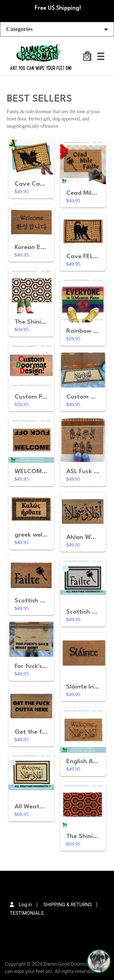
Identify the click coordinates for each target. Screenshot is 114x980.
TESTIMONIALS (27, 913)
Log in (25, 905)
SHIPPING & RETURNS (67, 905)
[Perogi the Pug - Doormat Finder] (99, 961)
